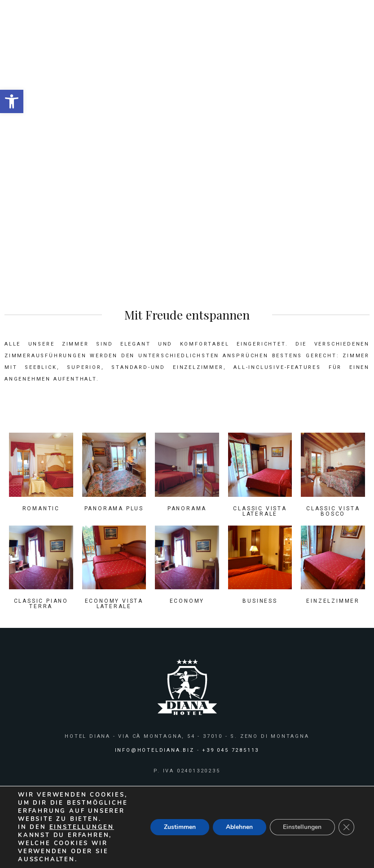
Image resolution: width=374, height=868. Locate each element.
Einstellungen (302, 827)
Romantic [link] (41, 509)
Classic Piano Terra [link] (41, 604)
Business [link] (260, 601)
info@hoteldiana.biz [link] (155, 750)
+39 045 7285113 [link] (231, 750)
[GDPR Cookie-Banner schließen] (346, 827)
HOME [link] (170, 127)
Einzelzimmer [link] (333, 601)
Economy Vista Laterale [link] (114, 604)
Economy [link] (187, 601)
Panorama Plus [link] (114, 509)
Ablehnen (238, 827)
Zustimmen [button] (178, 827)
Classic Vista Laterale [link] (260, 511)
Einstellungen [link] (82, 827)
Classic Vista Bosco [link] (333, 511)
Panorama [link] (187, 509)
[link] (12, 101)
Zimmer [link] (200, 127)
